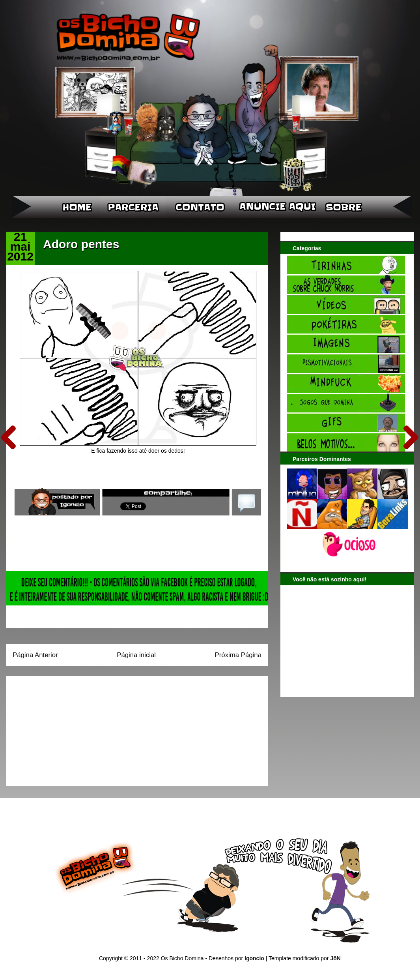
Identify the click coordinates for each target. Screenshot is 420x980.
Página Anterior (35, 655)
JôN (335, 958)
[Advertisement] (62, 728)
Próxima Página (238, 655)
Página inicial (136, 655)
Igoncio (254, 958)
